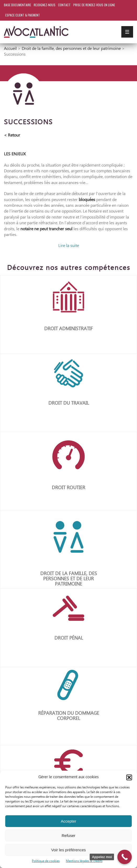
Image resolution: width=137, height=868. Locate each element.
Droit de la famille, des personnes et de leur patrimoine (71, 49)
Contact (64, 5)
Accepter (68, 821)
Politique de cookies (46, 861)
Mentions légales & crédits (84, 861)
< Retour (12, 135)
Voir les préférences (69, 850)
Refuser (69, 835)
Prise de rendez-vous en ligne (94, 5)
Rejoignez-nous (45, 5)
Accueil (10, 49)
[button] (129, 777)
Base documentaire (18, 5)
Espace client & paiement (23, 15)
